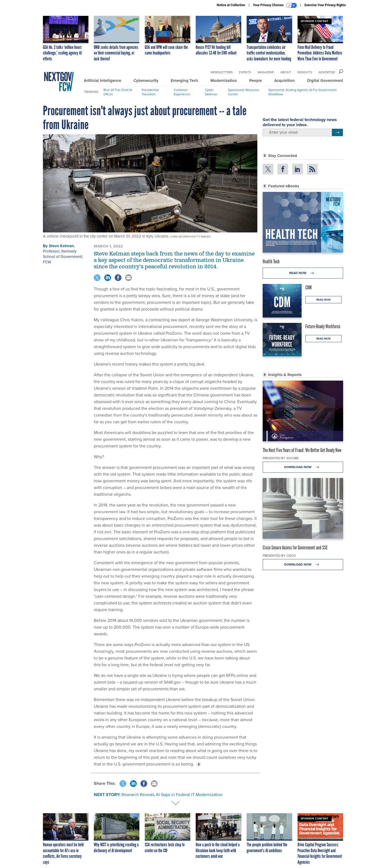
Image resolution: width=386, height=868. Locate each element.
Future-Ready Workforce (323, 326)
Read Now (303, 273)
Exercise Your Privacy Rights (325, 5)
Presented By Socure (281, 458)
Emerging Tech (184, 81)
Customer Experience (182, 92)
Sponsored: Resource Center (244, 92)
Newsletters (222, 72)
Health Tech (271, 261)
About (286, 72)
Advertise (327, 72)
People (256, 81)
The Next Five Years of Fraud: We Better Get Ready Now (302, 450)
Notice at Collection (231, 5)
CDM (309, 287)
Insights (305, 72)
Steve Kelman (61, 246)
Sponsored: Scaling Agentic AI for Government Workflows (303, 92)
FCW (47, 262)
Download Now (303, 467)
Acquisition (285, 81)
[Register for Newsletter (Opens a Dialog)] (337, 133)
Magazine (266, 72)
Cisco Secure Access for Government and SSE (295, 548)
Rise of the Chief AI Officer (118, 92)
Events (245, 72)
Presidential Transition (150, 92)
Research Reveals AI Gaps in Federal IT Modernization (172, 795)
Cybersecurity (146, 81)
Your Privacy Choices (275, 5)
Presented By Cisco (279, 556)
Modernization (224, 81)
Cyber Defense (211, 92)
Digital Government (325, 81)
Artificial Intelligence (103, 81)
